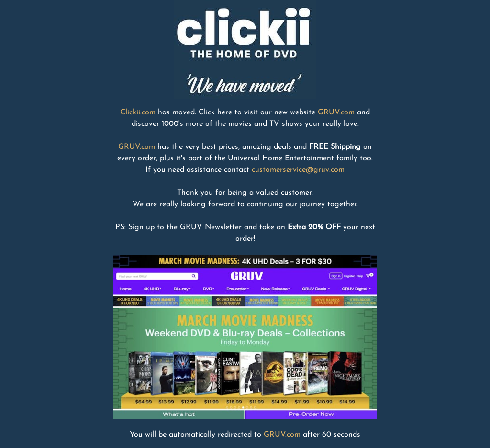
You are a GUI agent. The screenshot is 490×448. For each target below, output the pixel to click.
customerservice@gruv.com (298, 170)
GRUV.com (336, 112)
